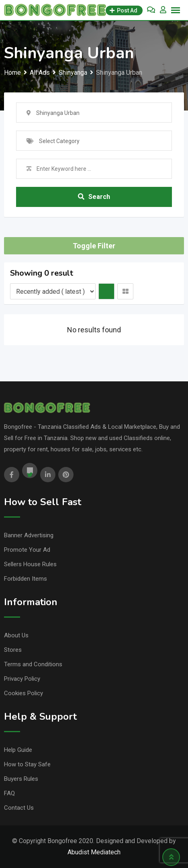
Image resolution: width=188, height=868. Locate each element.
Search (94, 197)
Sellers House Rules (30, 564)
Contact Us (19, 808)
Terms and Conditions (33, 664)
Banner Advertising (29, 535)
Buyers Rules (21, 779)
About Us (16, 635)
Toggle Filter (94, 246)
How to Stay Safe (27, 764)
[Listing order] (53, 291)
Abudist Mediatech (94, 852)
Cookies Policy (23, 693)
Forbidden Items (26, 579)
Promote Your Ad (27, 550)
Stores (13, 650)
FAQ (9, 793)
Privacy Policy (22, 679)
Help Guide (18, 750)
